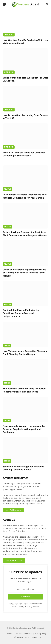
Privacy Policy (24, 607)
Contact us (36, 637)
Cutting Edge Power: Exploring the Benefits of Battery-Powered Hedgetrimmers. (21, 313)
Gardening (9, 35)
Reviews (7, 189)
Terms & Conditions (24, 634)
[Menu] (4, 4)
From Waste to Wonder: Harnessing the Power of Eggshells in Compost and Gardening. (24, 429)
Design (7, 346)
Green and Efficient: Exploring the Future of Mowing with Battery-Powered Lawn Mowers (24, 273)
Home (10, 634)
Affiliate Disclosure (21, 637)
